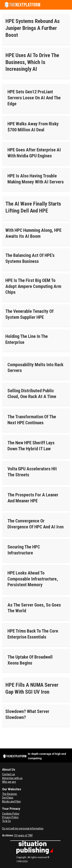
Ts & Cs (6, 821)
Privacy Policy (10, 817)
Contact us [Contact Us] (9, 774)
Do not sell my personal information (23, 828)
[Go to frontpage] (22, 5)
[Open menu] (67, 5)
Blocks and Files (11, 801)
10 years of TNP (23, 835)
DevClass (8, 798)
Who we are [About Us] (9, 782)
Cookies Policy (11, 814)
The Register (10, 794)
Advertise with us (12, 778)
